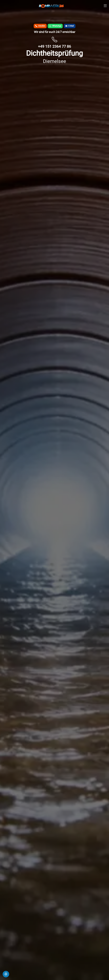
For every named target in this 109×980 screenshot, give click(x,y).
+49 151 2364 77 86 (54, 46)
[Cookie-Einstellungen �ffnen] (6, 974)
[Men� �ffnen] (105, 6)
